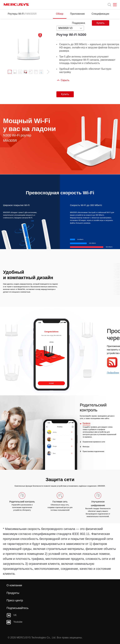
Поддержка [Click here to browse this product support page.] (79, 23)
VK (12, 615)
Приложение (77, 14)
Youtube (15, 622)
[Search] (109, 5)
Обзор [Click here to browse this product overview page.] (60, 14)
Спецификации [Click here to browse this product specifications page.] (100, 14)
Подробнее (113, 373)
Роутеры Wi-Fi (16, 14)
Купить (101, 23)
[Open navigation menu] (115, 5)
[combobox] (70, 28)
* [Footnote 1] (4, 529)
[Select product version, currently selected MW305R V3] (70, 28)
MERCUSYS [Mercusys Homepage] (16, 5)
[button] (47, 72)
